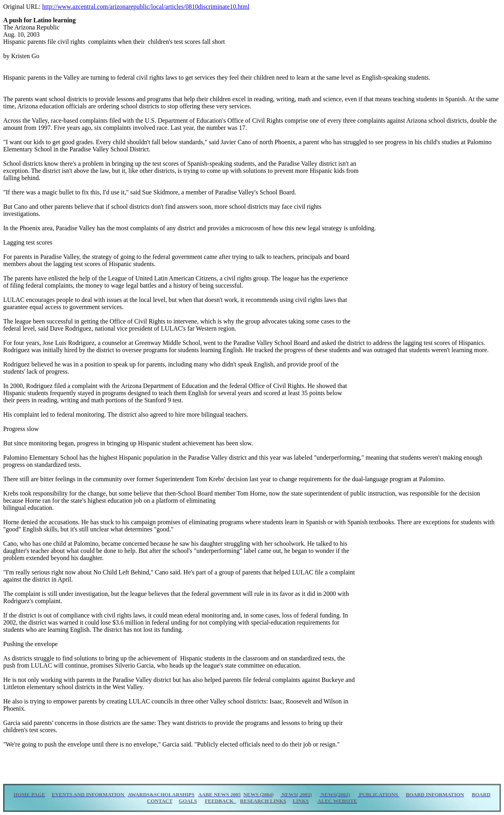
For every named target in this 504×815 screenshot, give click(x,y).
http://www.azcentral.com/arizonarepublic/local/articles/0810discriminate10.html (146, 7)
